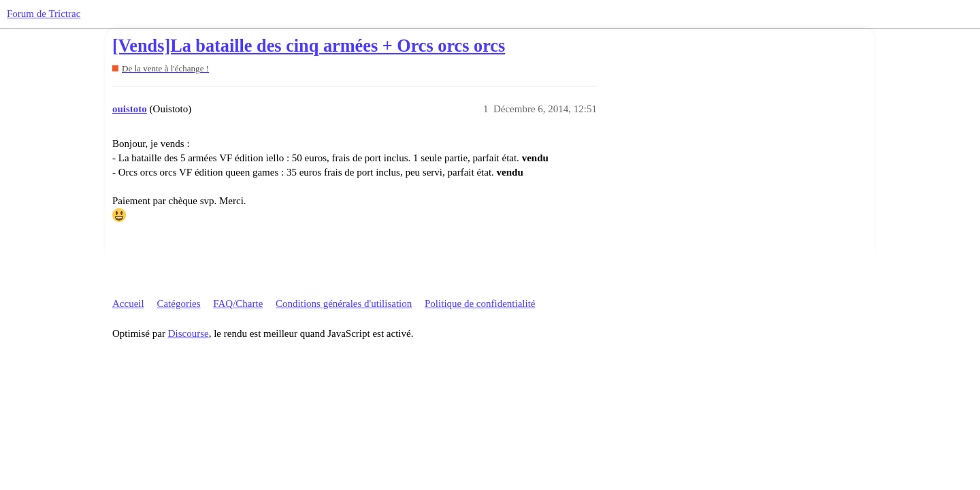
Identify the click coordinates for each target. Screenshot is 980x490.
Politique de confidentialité (480, 304)
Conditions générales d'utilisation (344, 304)
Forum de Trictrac (44, 14)
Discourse (189, 333)
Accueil (128, 304)
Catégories (178, 304)
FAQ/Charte (238, 304)
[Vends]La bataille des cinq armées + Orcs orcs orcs (309, 46)
